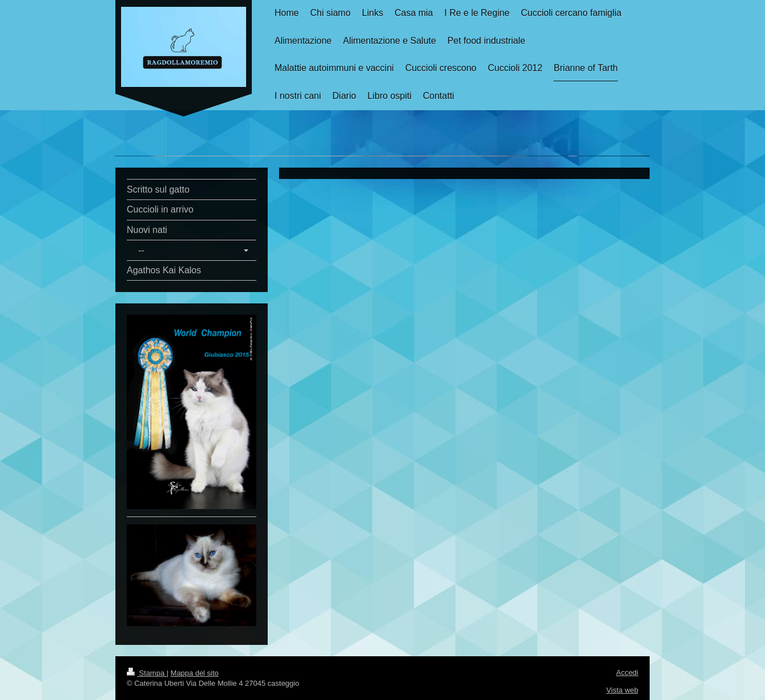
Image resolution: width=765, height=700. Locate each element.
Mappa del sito (195, 673)
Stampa (147, 673)
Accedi (627, 672)
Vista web (622, 690)
